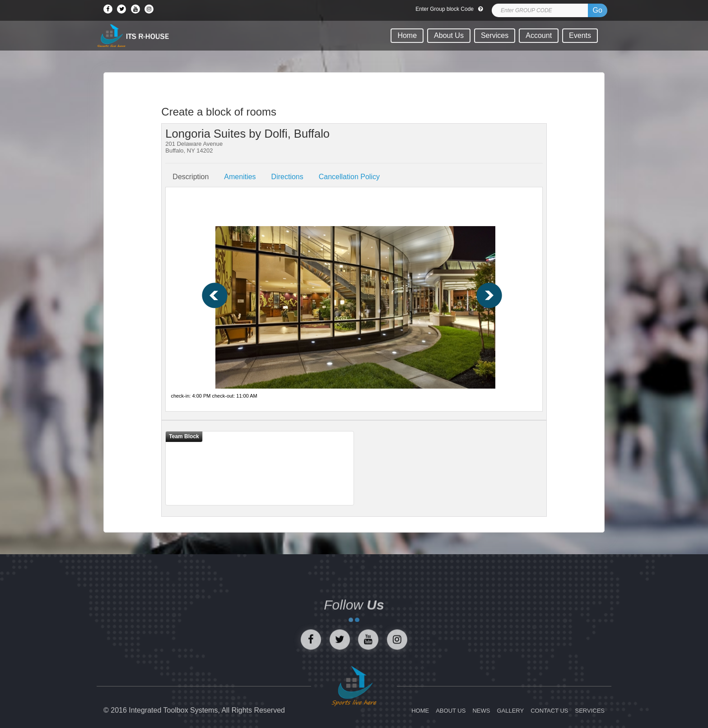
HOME (420, 711)
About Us (449, 35)
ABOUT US (451, 711)
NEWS (481, 711)
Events (580, 35)
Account (539, 35)
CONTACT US (549, 711)
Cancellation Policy (349, 177)
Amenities (240, 177)
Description (191, 177)
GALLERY (510, 711)
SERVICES (590, 711)
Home (407, 35)
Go (598, 10)
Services (495, 35)
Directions (287, 177)
